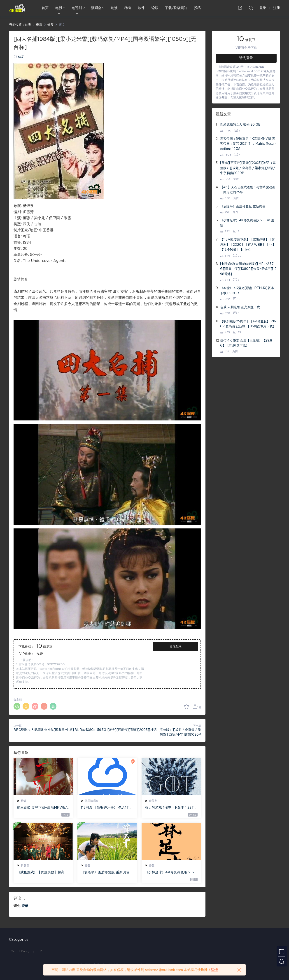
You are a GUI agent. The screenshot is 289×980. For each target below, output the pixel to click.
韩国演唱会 (92, 801)
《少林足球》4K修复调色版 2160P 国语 (171, 873)
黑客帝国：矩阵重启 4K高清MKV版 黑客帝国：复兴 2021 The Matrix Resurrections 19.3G (248, 144)
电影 (59, 8)
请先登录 (176, 646)
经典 (24, 801)
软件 (141, 8)
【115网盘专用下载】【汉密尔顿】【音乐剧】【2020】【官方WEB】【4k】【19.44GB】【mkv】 (248, 245)
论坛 (155, 8)
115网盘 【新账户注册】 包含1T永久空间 (106, 808)
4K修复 (17, 8)
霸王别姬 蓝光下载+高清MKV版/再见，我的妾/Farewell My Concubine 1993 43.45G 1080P (43, 808)
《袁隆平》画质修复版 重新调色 (105, 872)
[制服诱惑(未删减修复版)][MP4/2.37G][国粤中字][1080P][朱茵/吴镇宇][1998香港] (248, 269)
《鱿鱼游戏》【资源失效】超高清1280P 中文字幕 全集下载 (43, 873)
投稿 (197, 8)
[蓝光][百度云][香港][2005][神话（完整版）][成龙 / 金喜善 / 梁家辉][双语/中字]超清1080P (248, 168)
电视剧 (77, 8)
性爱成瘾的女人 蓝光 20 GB (240, 125)
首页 (45, 8)
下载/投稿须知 (176, 8)
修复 (21, 57)
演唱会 (96, 8)
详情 (214, 970)
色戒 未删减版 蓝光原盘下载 (240, 307)
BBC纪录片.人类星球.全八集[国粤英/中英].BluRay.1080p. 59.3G (60, 730)
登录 (25, 906)
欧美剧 (153, 801)
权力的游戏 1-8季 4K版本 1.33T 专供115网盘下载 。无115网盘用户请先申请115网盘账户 (171, 808)
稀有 (128, 8)
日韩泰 (25, 865)
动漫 (114, 8)
